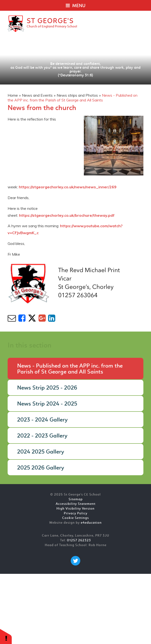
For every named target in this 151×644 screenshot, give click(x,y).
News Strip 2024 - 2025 (47, 404)
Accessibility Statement (76, 504)
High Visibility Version (75, 509)
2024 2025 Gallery (41, 452)
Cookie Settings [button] (75, 518)
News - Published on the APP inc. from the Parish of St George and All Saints (73, 98)
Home (13, 95)
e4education (91, 523)
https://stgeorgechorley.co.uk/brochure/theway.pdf (67, 215)
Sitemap (76, 499)
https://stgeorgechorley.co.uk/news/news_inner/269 (68, 187)
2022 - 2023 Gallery (42, 436)
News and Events (37, 95)
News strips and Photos (77, 95)
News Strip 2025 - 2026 (47, 388)
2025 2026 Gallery (41, 468)
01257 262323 (79, 541)
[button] (6, 636)
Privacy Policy (76, 514)
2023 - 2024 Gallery (42, 420)
